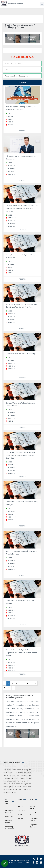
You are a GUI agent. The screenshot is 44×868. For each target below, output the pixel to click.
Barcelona (21, 810)
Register (22, 131)
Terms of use (33, 813)
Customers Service (34, 820)
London (20, 806)
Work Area (9, 816)
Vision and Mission (9, 811)
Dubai (20, 814)
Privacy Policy (33, 807)
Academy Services (9, 822)
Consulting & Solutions (10, 828)
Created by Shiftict (23, 862)
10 (9, 688)
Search (23, 82)
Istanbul (20, 818)
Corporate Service (34, 826)
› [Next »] (13, 688)
